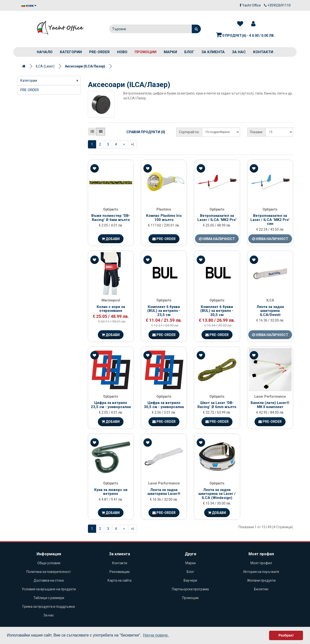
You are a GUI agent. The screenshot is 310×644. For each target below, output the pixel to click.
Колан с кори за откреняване (111, 309)
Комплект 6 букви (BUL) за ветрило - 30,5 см (217, 311)
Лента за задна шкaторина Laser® (164, 492)
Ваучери (190, 580)
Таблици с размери (49, 598)
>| (132, 144)
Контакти (263, 52)
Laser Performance (270, 396)
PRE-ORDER (99, 52)
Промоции (146, 52)
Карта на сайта (120, 580)
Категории (71, 52)
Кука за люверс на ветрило (111, 492)
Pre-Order (164, 239)
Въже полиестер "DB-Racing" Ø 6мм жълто (111, 218)
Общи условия (49, 563)
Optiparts (111, 209)
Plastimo (164, 209)
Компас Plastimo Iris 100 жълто (164, 218)
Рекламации (120, 572)
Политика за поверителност (49, 572)
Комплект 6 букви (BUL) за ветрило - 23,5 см (164, 311)
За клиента (213, 52)
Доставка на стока (49, 580)
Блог (189, 52)
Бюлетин (261, 589)
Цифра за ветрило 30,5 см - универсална (164, 405)
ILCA (270, 300)
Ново (122, 52)
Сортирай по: (189, 132)
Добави (111, 239)
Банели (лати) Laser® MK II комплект (270, 405)
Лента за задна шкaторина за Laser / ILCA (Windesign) (217, 494)
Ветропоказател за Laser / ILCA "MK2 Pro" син (270, 220)
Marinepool (111, 300)
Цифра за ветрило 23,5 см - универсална (111, 405)
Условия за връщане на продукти (49, 589)
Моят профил (261, 563)
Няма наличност (217, 239)
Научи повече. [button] (156, 635)
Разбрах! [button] (286, 635)
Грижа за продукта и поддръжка (49, 607)
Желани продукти (261, 580)
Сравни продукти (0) (146, 132)
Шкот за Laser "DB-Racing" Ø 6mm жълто (217, 405)
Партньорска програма (190, 589)
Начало (45, 52)
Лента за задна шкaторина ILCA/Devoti (270, 311)
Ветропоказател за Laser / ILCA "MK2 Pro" (217, 218)
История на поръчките (261, 572)
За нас (239, 52)
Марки (170, 52)
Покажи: (256, 132)
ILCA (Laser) (45, 66)
